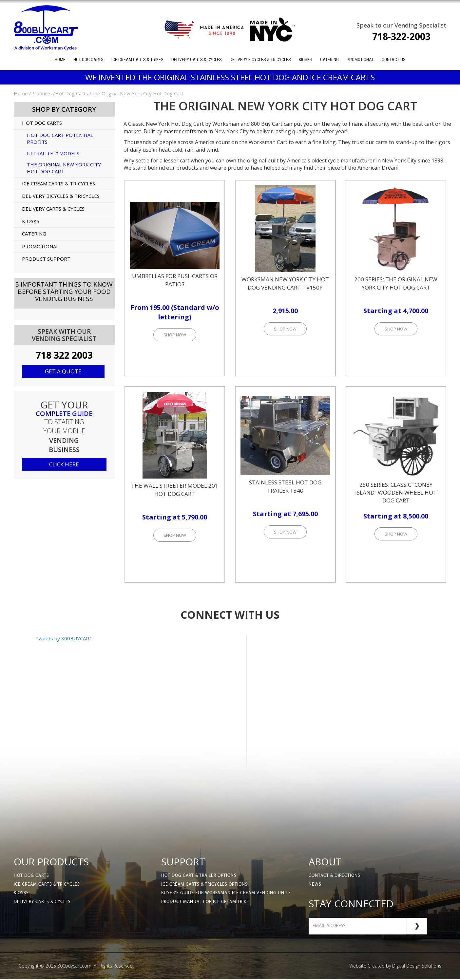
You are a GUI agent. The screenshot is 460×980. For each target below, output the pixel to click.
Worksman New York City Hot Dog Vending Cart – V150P (285, 283)
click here (64, 464)
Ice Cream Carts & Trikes (137, 60)
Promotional (360, 60)
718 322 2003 (64, 355)
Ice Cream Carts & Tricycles (58, 183)
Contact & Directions (335, 876)
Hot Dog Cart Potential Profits (60, 138)
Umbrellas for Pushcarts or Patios (175, 280)
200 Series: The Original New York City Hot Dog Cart (396, 283)
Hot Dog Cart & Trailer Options (201, 876)
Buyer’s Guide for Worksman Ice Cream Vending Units (228, 894)
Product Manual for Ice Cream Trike (207, 904)
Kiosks (306, 60)
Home (60, 60)
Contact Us (394, 60)
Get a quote (63, 371)
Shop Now (175, 335)
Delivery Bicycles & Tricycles (260, 60)
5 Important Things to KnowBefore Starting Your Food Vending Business (64, 292)
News (315, 885)
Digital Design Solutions (417, 967)
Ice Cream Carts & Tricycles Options (206, 885)
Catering (329, 60)
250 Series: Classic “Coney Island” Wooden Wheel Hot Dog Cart (396, 493)
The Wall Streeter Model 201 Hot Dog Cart (175, 490)
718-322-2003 (401, 36)
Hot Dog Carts (88, 60)
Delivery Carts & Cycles (197, 60)
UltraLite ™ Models (53, 153)
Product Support (46, 259)
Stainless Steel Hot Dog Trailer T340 (285, 486)
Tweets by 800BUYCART (64, 638)
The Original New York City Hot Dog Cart (64, 168)
